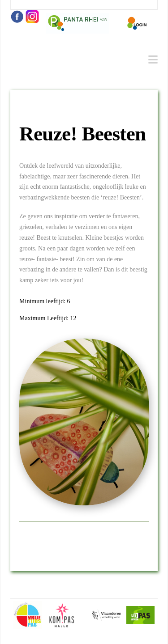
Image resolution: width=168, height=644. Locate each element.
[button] (153, 60)
